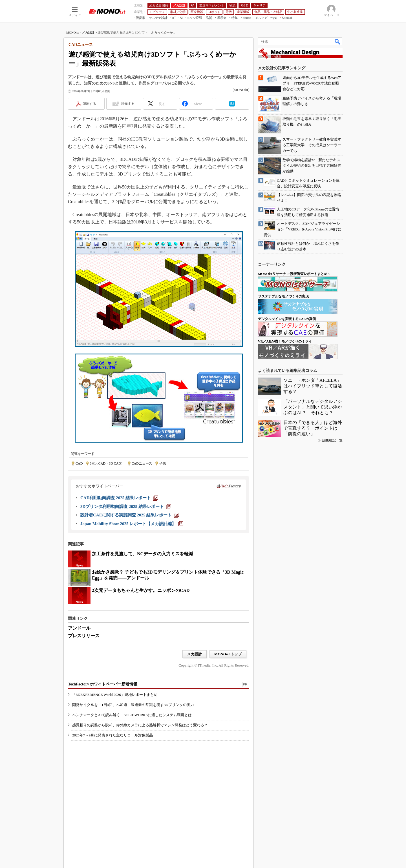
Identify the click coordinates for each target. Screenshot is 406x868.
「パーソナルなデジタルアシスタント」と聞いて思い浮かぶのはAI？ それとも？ (313, 407)
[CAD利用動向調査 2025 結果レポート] (119, 498)
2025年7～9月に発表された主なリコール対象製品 (112, 735)
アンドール (79, 628)
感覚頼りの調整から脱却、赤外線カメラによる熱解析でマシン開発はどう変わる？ (140, 725)
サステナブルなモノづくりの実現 (283, 296)
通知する (128, 104)
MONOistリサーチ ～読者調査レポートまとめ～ (294, 274)
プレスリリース (84, 636)
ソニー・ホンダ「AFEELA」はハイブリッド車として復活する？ (313, 386)
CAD (79, 463)
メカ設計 (88, 32)
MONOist (72, 32)
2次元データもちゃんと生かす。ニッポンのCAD (141, 590)
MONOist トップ (228, 654)
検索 (338, 41)
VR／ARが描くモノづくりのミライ (285, 341)
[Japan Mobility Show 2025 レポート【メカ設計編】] (132, 524)
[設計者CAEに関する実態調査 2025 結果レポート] (130, 515)
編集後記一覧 (332, 440)
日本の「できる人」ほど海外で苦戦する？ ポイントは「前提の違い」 (313, 428)
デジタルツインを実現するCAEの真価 (287, 319)
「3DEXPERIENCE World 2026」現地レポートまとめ (115, 695)
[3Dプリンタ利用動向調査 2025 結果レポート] (126, 507)
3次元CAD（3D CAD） (107, 463)
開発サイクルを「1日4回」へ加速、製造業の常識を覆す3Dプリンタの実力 (133, 705)
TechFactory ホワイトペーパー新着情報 (103, 684)
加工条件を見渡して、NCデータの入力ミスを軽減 (143, 554)
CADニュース (142, 463)
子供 (163, 463)
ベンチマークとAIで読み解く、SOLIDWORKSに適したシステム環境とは (132, 715)
